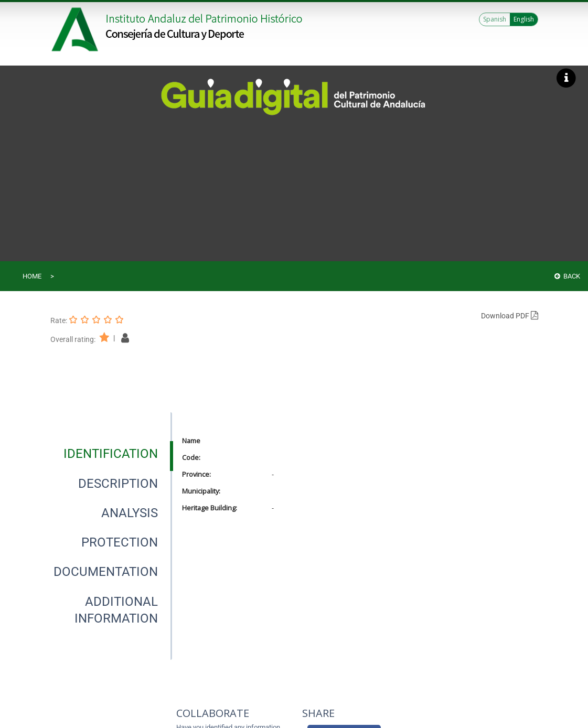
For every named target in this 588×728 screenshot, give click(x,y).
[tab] (111, 454)
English (524, 19)
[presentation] (111, 454)
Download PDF (510, 316)
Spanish (495, 19)
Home (32, 276)
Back (567, 276)
